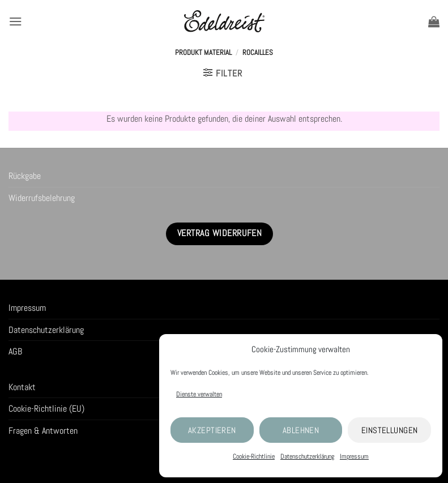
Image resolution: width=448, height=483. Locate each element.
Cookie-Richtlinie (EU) (46, 409)
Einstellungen (390, 430)
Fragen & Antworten (43, 431)
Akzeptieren (212, 430)
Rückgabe (25, 176)
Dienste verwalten (199, 394)
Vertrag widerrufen (219, 233)
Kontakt (22, 387)
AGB (15, 351)
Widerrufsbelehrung (42, 198)
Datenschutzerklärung (307, 456)
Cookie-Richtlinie (254, 456)
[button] (16, 21)
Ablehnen (301, 430)
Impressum (354, 456)
